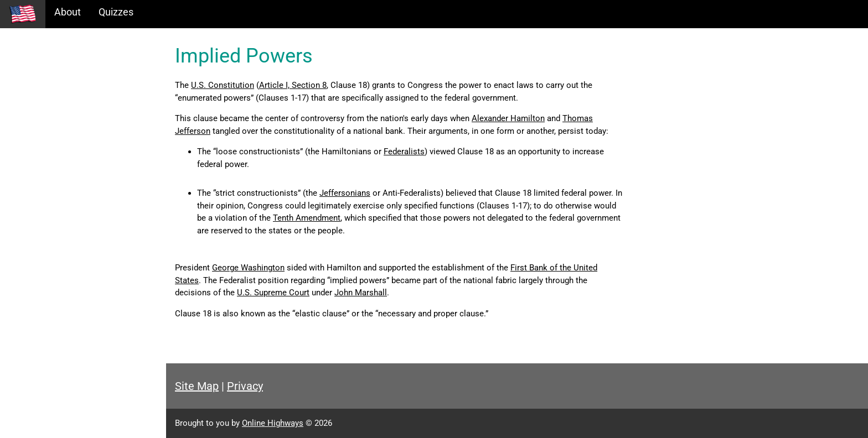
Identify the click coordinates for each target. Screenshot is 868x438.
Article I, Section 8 (293, 85)
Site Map (197, 386)
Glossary (28, 144)
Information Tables (50, 96)
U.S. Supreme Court (273, 293)
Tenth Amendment (307, 218)
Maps (21, 120)
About (68, 12)
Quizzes (116, 12)
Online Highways (273, 423)
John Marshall (361, 293)
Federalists (404, 152)
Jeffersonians (345, 193)
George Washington (248, 268)
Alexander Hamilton (508, 118)
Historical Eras (40, 72)
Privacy (245, 386)
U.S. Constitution (223, 85)
